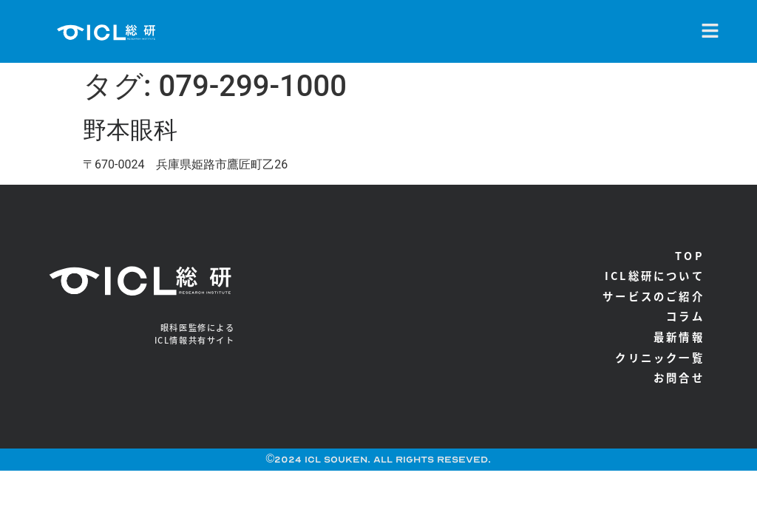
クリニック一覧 (659, 357)
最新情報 (679, 337)
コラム (685, 316)
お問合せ (679, 377)
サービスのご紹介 (654, 296)
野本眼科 (130, 130)
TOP (690, 255)
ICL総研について (655, 275)
